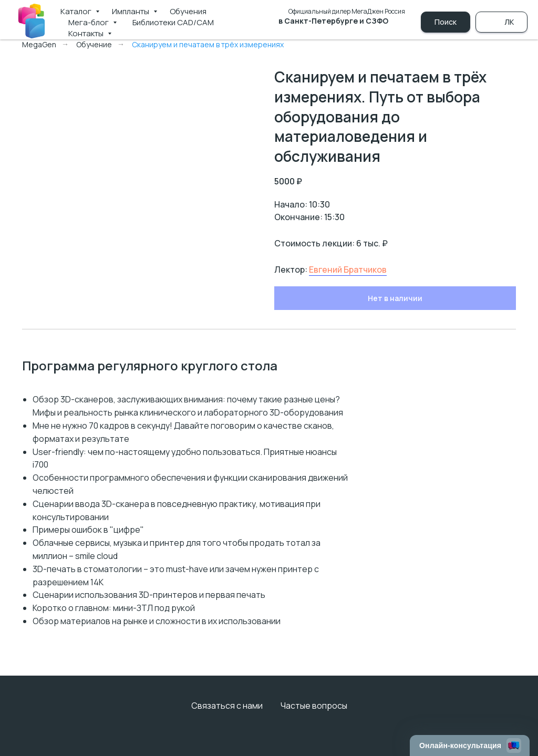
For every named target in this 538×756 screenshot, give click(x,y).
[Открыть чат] (470, 745)
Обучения (188, 11)
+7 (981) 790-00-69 (361, 32)
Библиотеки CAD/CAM (173, 22)
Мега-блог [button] (89, 22)
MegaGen (39, 44)
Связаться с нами (227, 706)
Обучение (94, 44)
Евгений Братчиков (348, 270)
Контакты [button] (87, 33)
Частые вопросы (314, 706)
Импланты (131, 11)
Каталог (77, 11)
